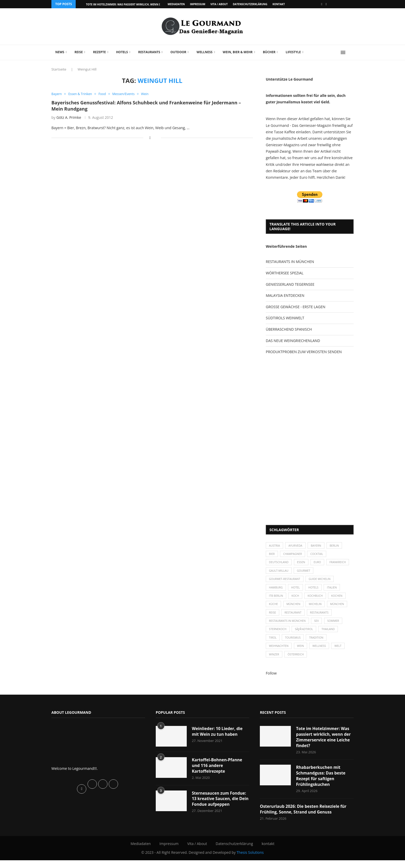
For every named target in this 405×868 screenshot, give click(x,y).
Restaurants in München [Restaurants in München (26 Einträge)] (288, 625)
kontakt (279, 4)
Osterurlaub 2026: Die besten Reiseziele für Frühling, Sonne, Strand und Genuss (304, 817)
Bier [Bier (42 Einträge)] (272, 555)
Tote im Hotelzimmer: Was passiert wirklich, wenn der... (126, 4)
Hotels (122, 52)
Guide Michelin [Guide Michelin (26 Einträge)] (322, 581)
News (60, 52)
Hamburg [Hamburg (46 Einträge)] (276, 590)
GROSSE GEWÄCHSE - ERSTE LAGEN (295, 307)
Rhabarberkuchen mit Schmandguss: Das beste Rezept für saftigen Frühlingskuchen (321, 783)
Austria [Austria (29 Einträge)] (275, 546)
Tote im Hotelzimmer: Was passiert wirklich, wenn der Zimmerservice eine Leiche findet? (324, 744)
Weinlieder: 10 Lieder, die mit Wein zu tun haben (218, 738)
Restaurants (149, 52)
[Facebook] (322, 4)
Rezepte (99, 52)
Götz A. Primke (69, 118)
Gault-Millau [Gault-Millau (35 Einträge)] (305, 572)
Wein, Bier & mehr (238, 52)
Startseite (59, 69)
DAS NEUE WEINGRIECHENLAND (293, 341)
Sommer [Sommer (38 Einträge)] (336, 625)
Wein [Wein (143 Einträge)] (302, 652)
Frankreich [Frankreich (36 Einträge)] (278, 572)
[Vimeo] (326, 4)
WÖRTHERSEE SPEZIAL (285, 273)
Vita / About (219, 4)
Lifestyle (293, 52)
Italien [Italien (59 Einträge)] (335, 590)
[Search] (351, 52)
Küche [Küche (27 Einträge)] (274, 608)
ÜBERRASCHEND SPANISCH (289, 329)
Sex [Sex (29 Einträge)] (318, 625)
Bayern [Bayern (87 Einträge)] (318, 546)
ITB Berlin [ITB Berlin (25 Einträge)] (276, 599)
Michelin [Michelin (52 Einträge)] (317, 608)
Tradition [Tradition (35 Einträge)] (318, 643)
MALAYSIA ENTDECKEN (285, 295)
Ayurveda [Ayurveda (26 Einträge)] (297, 546)
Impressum (197, 4)
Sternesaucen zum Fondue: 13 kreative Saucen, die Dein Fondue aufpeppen (220, 806)
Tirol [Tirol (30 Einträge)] (273, 643)
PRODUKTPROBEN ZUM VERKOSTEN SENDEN (304, 352)
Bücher (269, 52)
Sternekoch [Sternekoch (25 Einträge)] (278, 634)
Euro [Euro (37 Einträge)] (319, 564)
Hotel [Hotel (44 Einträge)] (297, 590)
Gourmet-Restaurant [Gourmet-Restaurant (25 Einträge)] (285, 581)
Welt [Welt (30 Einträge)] (341, 652)
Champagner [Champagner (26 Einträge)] (294, 555)
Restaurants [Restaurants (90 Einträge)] (321, 617)
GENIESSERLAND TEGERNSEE (290, 284)
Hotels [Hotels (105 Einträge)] (316, 590)
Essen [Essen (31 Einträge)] (303, 564)
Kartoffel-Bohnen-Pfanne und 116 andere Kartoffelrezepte (218, 772)
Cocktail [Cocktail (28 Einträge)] (319, 555)
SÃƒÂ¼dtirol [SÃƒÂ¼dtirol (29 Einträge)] (305, 634)
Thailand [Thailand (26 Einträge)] (330, 634)
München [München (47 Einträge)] (295, 608)
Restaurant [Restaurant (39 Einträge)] (294, 617)
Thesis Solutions (250, 860)
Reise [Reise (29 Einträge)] (273, 617)
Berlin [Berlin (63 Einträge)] (337, 546)
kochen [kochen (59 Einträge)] (340, 599)
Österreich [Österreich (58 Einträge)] (297, 661)
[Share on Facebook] (150, 138)
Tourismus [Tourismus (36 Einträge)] (294, 643)
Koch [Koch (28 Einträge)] (297, 599)
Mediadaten (176, 4)
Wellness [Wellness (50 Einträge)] (321, 652)
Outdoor (178, 52)
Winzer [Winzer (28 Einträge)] (274, 661)
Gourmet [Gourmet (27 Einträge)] (331, 572)
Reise (79, 52)
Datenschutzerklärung (250, 4)
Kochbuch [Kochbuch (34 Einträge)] (317, 599)
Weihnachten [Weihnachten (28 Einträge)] (279, 652)
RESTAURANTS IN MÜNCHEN (290, 262)
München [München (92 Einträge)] (340, 608)
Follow (271, 680)
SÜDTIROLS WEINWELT (285, 318)
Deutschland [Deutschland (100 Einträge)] (279, 564)
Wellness (205, 52)
